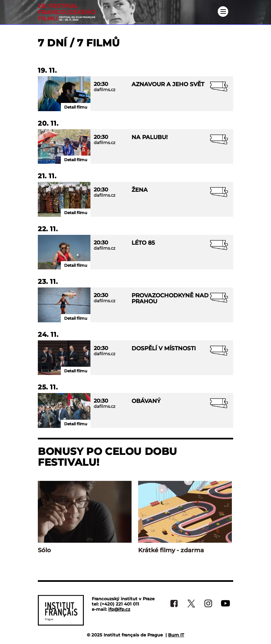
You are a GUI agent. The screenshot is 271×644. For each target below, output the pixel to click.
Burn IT (176, 635)
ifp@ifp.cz (119, 609)
